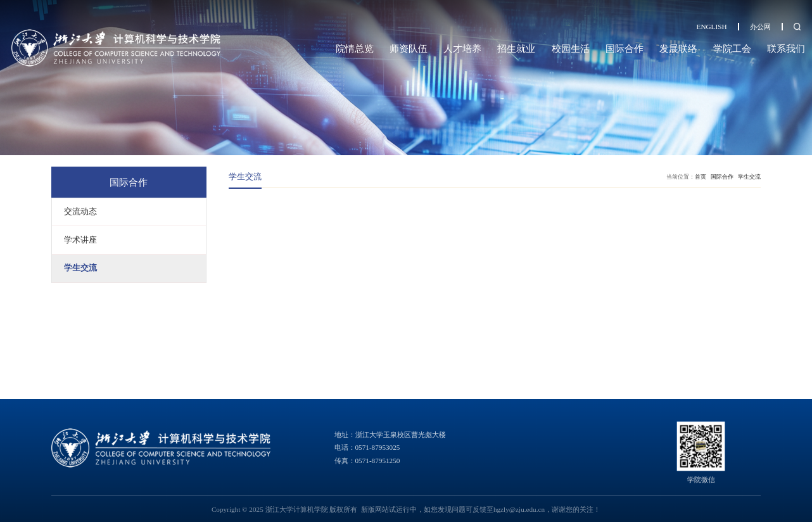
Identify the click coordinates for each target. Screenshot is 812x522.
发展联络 (678, 48)
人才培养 (462, 48)
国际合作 (625, 48)
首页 (701, 177)
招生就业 (516, 48)
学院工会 (732, 48)
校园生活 (571, 48)
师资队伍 (409, 48)
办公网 (760, 27)
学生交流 (749, 177)
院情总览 (355, 48)
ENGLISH (712, 27)
